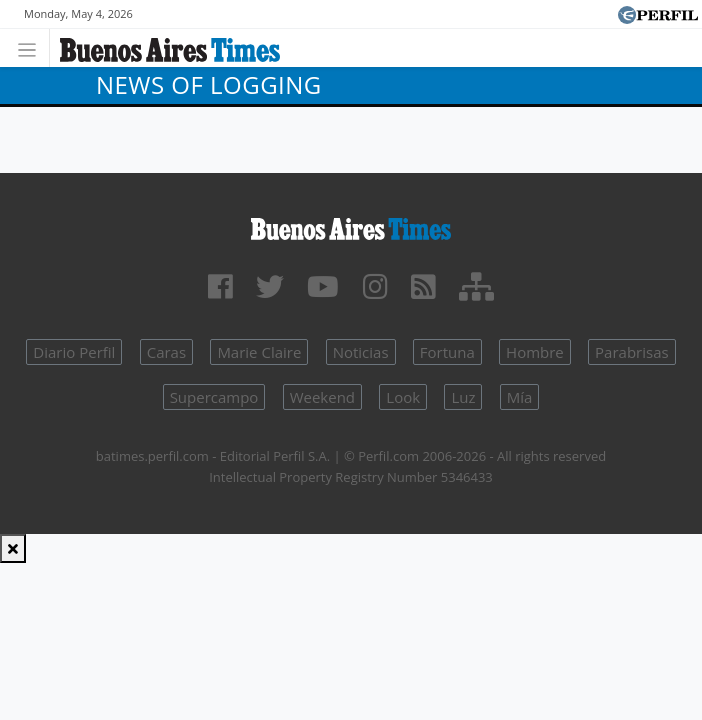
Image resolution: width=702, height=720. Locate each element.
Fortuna (447, 352)
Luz (463, 397)
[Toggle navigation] (32, 47)
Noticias (361, 352)
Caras (166, 352)
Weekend (322, 397)
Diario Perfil (74, 352)
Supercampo (214, 397)
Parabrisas (632, 352)
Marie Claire (259, 352)
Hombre (535, 352)
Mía (520, 397)
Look (403, 397)
